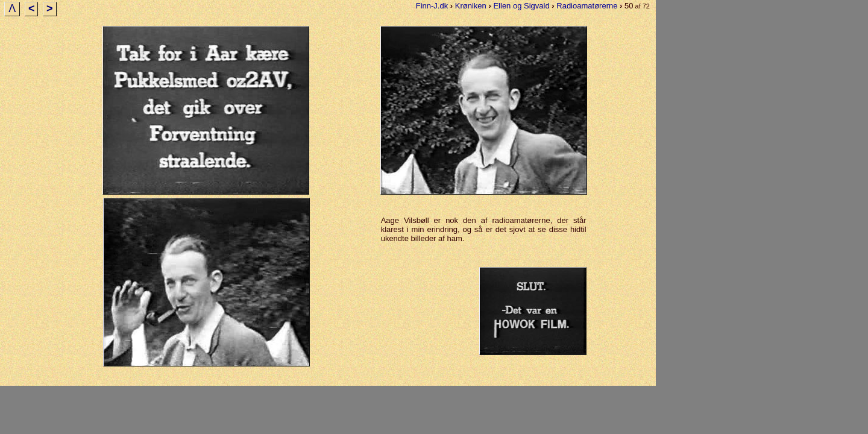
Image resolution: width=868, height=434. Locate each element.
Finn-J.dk (432, 6)
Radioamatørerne (587, 6)
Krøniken (471, 6)
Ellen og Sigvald (521, 6)
